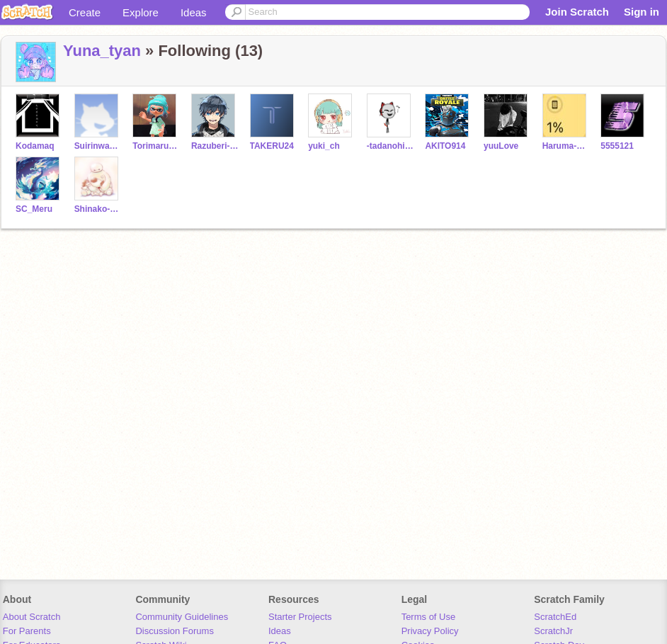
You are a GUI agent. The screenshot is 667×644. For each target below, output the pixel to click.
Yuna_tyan (102, 51)
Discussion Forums (175, 631)
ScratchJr (553, 631)
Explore (141, 12)
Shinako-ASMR (98, 209)
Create (85, 12)
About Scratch (32, 617)
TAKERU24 (272, 146)
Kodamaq (35, 146)
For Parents (27, 631)
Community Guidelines (182, 617)
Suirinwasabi (98, 146)
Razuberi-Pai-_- (215, 146)
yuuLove (501, 146)
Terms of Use (429, 617)
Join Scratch (577, 12)
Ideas (194, 12)
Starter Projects (300, 617)
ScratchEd (555, 617)
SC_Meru (34, 209)
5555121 (617, 146)
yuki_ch (324, 146)
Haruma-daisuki (566, 146)
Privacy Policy (430, 631)
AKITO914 (445, 146)
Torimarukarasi (156, 146)
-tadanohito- (390, 146)
